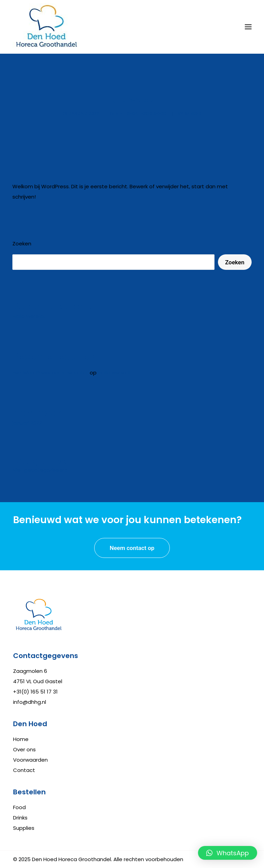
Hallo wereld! (114, 373)
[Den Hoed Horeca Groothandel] (47, 27)
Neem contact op (132, 548)
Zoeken (22, 244)
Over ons (24, 749)
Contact (24, 770)
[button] (228, 853)
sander (193, 114)
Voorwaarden (30, 760)
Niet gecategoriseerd (141, 114)
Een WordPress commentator (50, 373)
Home (21, 739)
